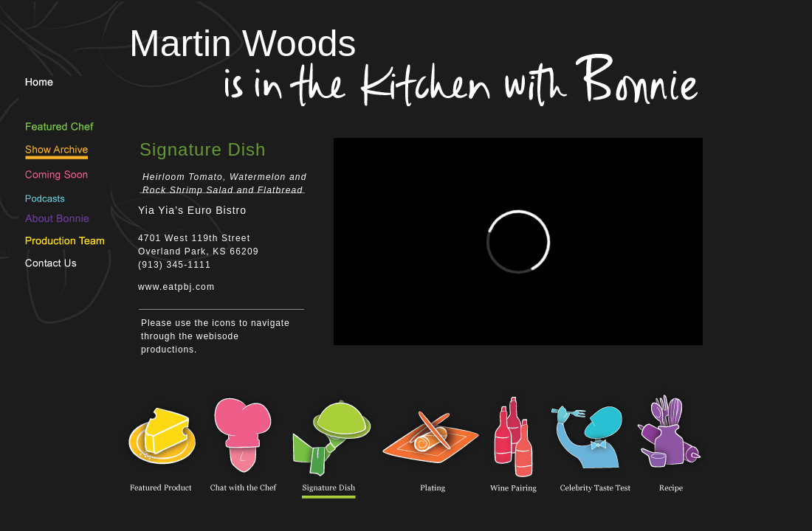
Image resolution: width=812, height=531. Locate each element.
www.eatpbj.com (176, 287)
